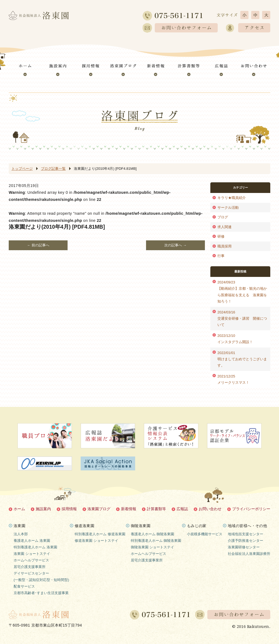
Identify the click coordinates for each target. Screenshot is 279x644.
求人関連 (225, 227)
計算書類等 (156, 509)
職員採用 (225, 246)
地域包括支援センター (245, 534)
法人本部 (21, 534)
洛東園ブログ (99, 509)
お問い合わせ (210, 509)
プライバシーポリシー (251, 509)
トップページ (22, 169)
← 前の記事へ (38, 245)
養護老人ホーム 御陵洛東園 (153, 534)
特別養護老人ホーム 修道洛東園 (100, 534)
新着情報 (129, 509)
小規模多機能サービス (205, 534)
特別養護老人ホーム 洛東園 (35, 547)
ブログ (223, 217)
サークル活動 (228, 208)
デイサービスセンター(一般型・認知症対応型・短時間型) (41, 577)
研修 (221, 236)
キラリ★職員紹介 (232, 198)
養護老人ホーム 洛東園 (32, 541)
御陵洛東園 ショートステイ (153, 547)
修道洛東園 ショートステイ (96, 541)
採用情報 (69, 509)
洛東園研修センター (244, 547)
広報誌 (182, 509)
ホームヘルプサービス (31, 560)
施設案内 (43, 509)
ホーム (19, 509)
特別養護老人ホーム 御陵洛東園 (156, 541)
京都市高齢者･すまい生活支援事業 (41, 593)
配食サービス (24, 586)
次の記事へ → (175, 245)
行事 (221, 256)
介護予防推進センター (245, 541)
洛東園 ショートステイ (32, 554)
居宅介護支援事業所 (30, 567)
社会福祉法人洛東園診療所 (249, 554)
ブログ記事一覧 (53, 169)
